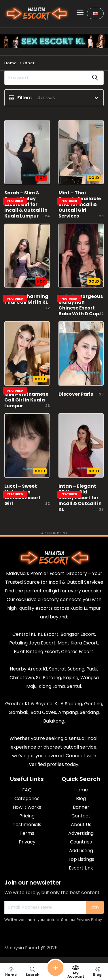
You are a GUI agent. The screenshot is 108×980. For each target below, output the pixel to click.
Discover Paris (76, 394)
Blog (97, 972)
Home (11, 63)
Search (32, 972)
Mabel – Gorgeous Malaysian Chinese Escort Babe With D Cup (81, 305)
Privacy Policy (89, 920)
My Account (76, 972)
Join (95, 907)
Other (29, 63)
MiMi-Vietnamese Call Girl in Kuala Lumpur (26, 400)
